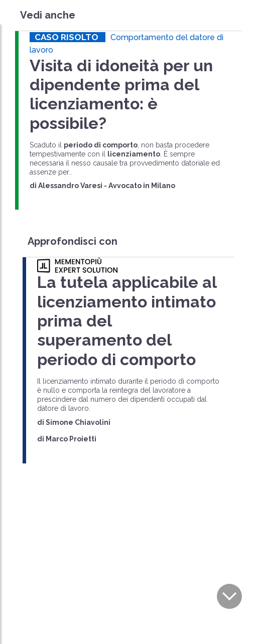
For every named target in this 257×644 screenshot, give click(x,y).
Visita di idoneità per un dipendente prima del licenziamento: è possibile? (121, 94)
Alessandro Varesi (70, 186)
